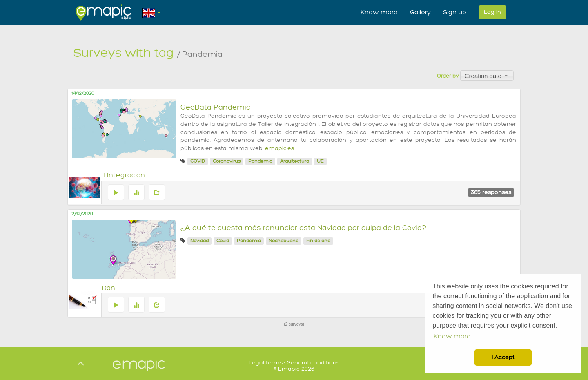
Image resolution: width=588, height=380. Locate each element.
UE (320, 161)
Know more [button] (452, 336)
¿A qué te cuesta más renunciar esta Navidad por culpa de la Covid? (303, 228)
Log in (492, 12)
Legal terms (266, 363)
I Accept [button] (503, 357)
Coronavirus (227, 161)
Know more (379, 12)
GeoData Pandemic (215, 107)
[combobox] (487, 76)
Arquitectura (295, 161)
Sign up (455, 12)
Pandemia (260, 161)
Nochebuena (284, 241)
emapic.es (280, 148)
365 (491, 192)
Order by (448, 76)
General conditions (313, 363)
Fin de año (318, 241)
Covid (223, 241)
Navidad (199, 241)
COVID (198, 161)
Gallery (420, 12)
